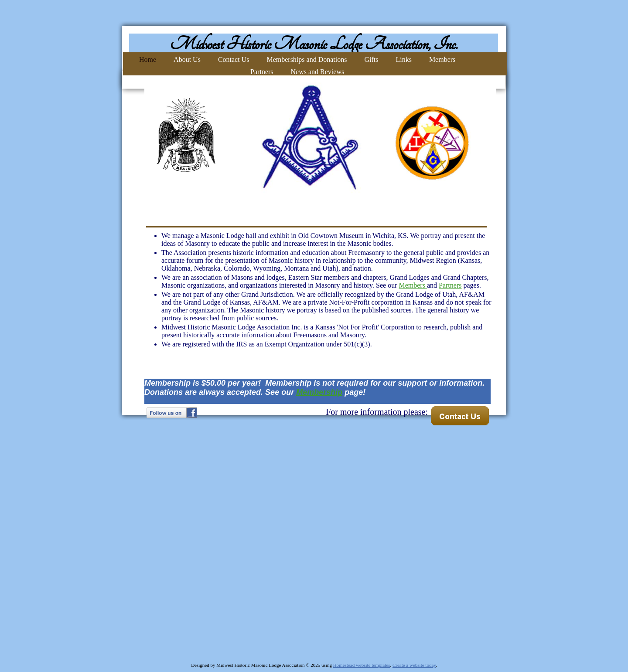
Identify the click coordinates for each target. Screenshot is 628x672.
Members (412, 285)
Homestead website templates (362, 665)
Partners (450, 285)
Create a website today (414, 665)
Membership (319, 392)
